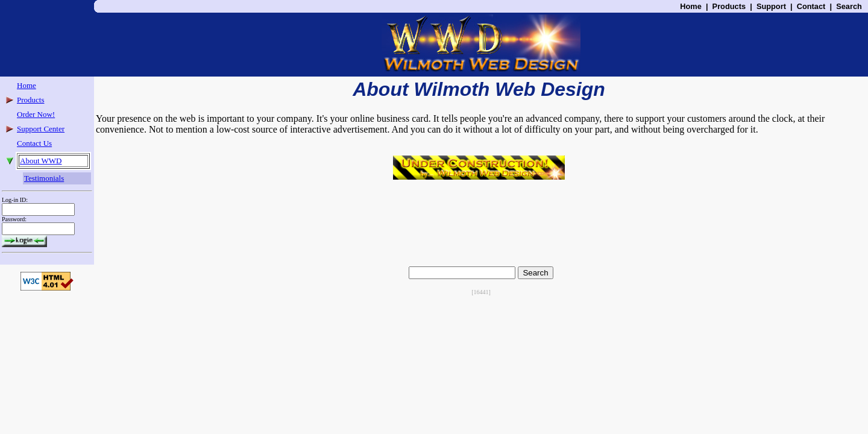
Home (691, 6)
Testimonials (44, 178)
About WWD (41, 161)
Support (771, 6)
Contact (811, 6)
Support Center (41, 129)
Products (729, 6)
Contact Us (34, 143)
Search (849, 6)
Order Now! (36, 114)
